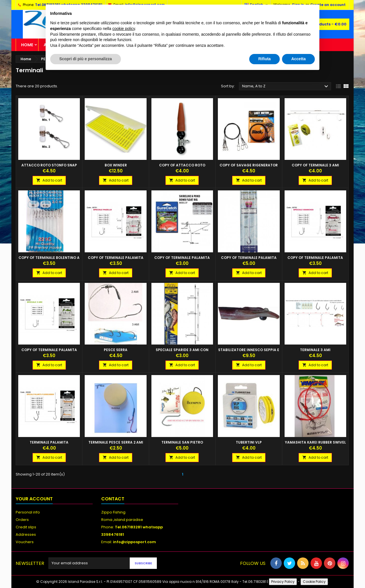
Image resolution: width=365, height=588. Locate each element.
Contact (113, 499)
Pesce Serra (116, 350)
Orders (22, 520)
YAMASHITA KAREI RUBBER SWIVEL (315, 442)
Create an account (328, 5)
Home (27, 45)
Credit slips (26, 527)
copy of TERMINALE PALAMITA (116, 258)
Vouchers (25, 542)
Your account (34, 499)
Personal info (28, 512)
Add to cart (49, 180)
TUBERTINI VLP (249, 442)
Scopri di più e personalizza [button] (86, 59)
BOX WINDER (116, 165)
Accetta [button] (298, 59)
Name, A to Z (286, 86)
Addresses (26, 534)
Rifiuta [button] (265, 59)
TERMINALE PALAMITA (49, 442)
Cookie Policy (314, 582)
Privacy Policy (283, 582)
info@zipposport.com (134, 542)
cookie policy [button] (124, 29)
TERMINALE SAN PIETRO (182, 442)
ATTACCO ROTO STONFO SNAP (49, 165)
